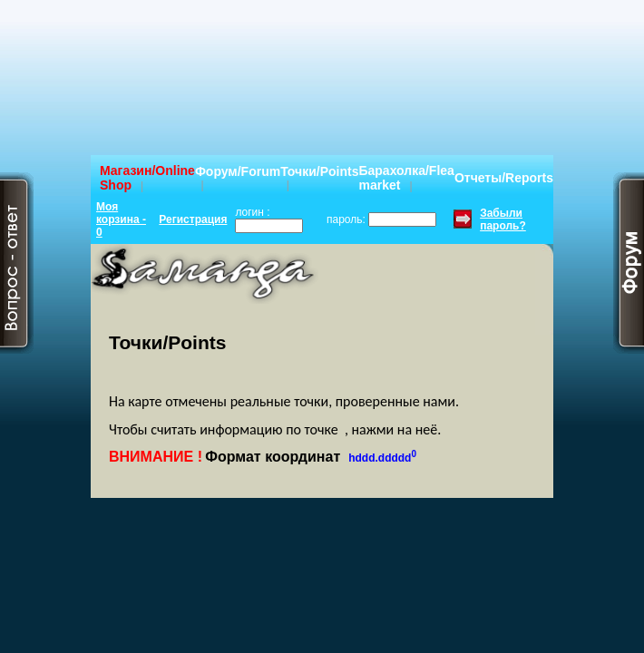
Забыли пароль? (503, 219)
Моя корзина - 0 (121, 219)
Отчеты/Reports (504, 178)
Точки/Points (319, 171)
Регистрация (193, 219)
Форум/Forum (238, 171)
